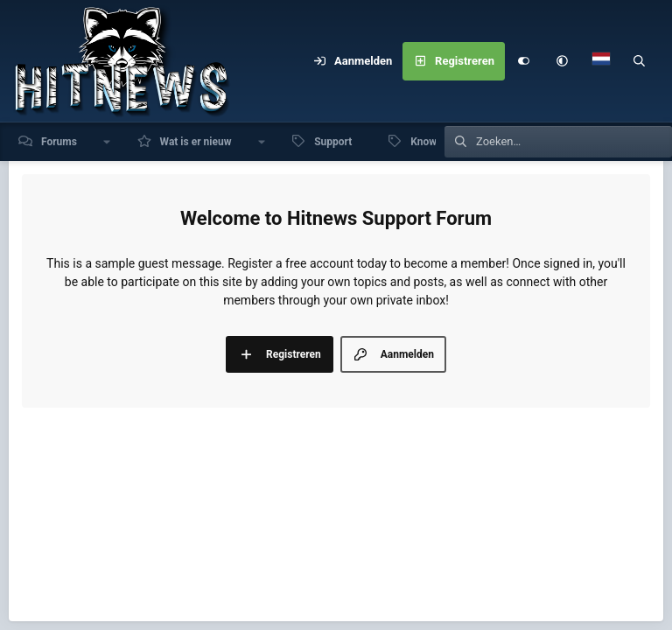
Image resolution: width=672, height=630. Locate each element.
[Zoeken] (640, 61)
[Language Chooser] (601, 61)
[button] (563, 61)
